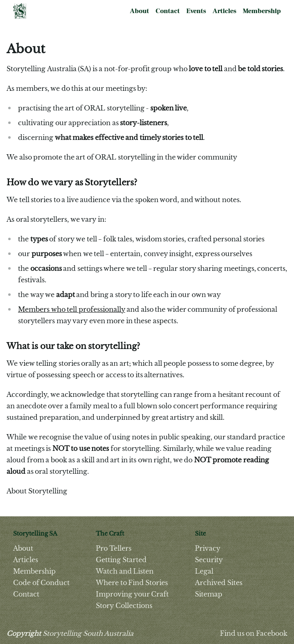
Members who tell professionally (72, 309)
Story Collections (124, 606)
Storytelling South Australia (70, 633)
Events (196, 11)
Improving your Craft (132, 594)
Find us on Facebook (254, 633)
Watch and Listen (125, 571)
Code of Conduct (41, 583)
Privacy (208, 548)
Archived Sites (219, 583)
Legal (204, 571)
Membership (262, 11)
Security (209, 560)
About (139, 11)
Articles (224, 11)
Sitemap (209, 594)
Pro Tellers (114, 548)
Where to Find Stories (132, 583)
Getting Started (121, 560)
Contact (168, 11)
